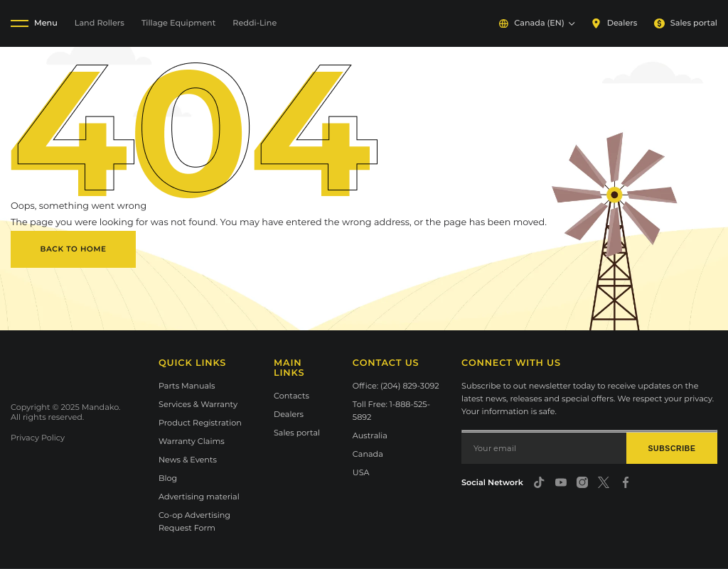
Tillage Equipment (178, 23)
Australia (370, 435)
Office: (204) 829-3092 (396, 386)
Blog (168, 478)
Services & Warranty (198, 404)
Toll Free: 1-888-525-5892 (391, 411)
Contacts (291, 396)
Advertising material (199, 497)
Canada (368, 454)
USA (361, 472)
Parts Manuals (187, 386)
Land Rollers (100, 23)
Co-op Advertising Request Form (194, 521)
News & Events (188, 460)
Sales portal (686, 23)
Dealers (614, 23)
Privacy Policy (38, 438)
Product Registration (200, 423)
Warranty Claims (192, 441)
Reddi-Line (255, 23)
